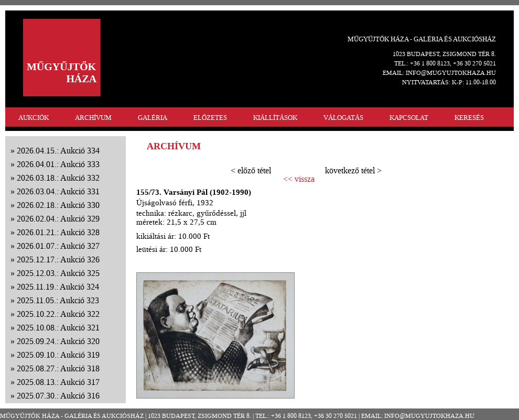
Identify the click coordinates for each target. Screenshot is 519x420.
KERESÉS (469, 118)
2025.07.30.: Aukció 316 (58, 396)
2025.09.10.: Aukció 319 (58, 355)
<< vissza (299, 179)
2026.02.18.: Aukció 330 (58, 205)
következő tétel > (353, 170)
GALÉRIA (153, 118)
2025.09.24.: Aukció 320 (58, 341)
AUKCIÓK (34, 118)
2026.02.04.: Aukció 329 (58, 219)
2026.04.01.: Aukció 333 (58, 164)
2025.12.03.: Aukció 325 (58, 273)
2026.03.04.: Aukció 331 (58, 191)
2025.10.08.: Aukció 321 (58, 328)
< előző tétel (251, 170)
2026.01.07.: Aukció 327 (58, 246)
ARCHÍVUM (93, 118)
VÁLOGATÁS (343, 118)
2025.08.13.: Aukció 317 (58, 382)
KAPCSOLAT (409, 118)
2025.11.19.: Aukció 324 (58, 287)
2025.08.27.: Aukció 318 (58, 368)
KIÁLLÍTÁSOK (275, 118)
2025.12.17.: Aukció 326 (58, 259)
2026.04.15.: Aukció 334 (58, 151)
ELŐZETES (210, 118)
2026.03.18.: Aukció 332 (58, 178)
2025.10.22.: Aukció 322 (58, 314)
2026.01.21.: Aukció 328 (58, 232)
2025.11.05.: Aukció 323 (58, 300)
